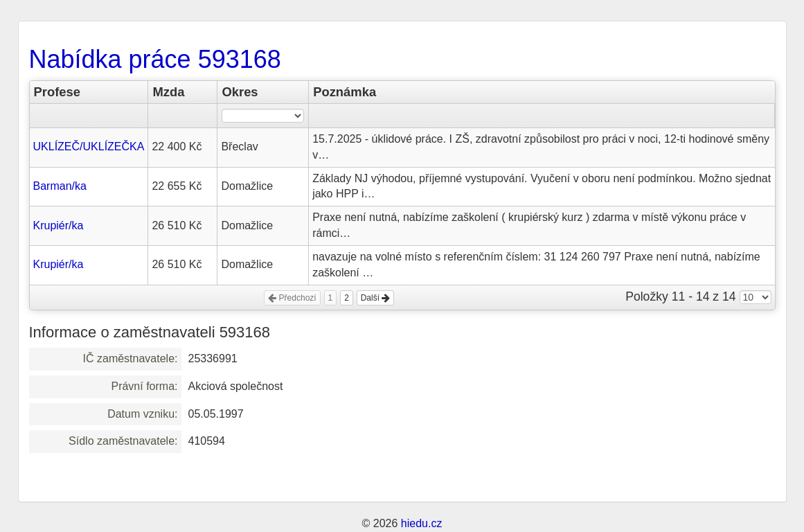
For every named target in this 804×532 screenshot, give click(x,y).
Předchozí (292, 298)
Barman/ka (60, 186)
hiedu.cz (422, 523)
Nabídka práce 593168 (155, 59)
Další (376, 298)
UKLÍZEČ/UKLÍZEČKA (89, 147)
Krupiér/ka (59, 225)
